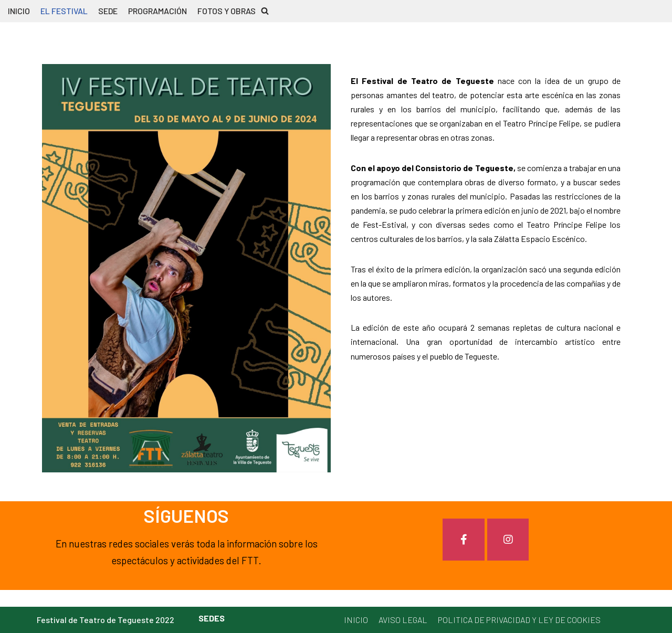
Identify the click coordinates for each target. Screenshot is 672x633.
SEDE (108, 11)
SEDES (212, 618)
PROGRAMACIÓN (157, 11)
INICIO (19, 11)
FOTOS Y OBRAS (227, 11)
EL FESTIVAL (64, 11)
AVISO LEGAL (403, 620)
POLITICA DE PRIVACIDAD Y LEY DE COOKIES (519, 620)
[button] (265, 11)
